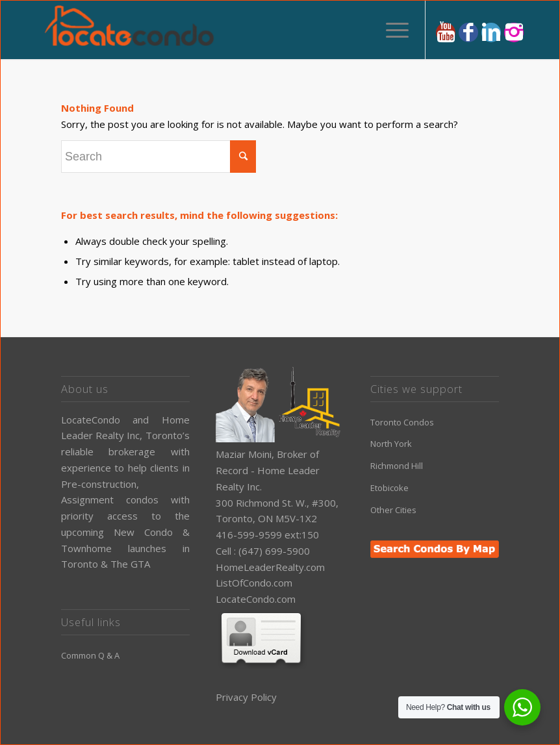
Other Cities (393, 510)
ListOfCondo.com (254, 583)
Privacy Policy (246, 697)
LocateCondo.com (256, 599)
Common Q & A (90, 655)
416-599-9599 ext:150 (267, 535)
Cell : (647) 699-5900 (263, 551)
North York (391, 444)
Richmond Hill (397, 466)
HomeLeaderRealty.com (270, 567)
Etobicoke (389, 488)
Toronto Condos (402, 422)
